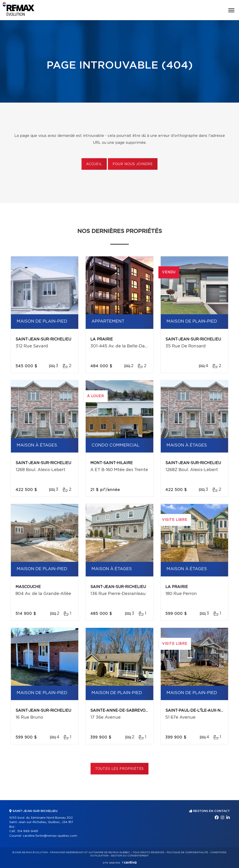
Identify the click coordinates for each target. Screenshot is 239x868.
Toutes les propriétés (120, 769)
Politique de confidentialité (187, 852)
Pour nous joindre (133, 164)
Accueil (94, 164)
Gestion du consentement (130, 856)
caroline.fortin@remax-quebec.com (50, 836)
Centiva (129, 862)
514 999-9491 (28, 831)
